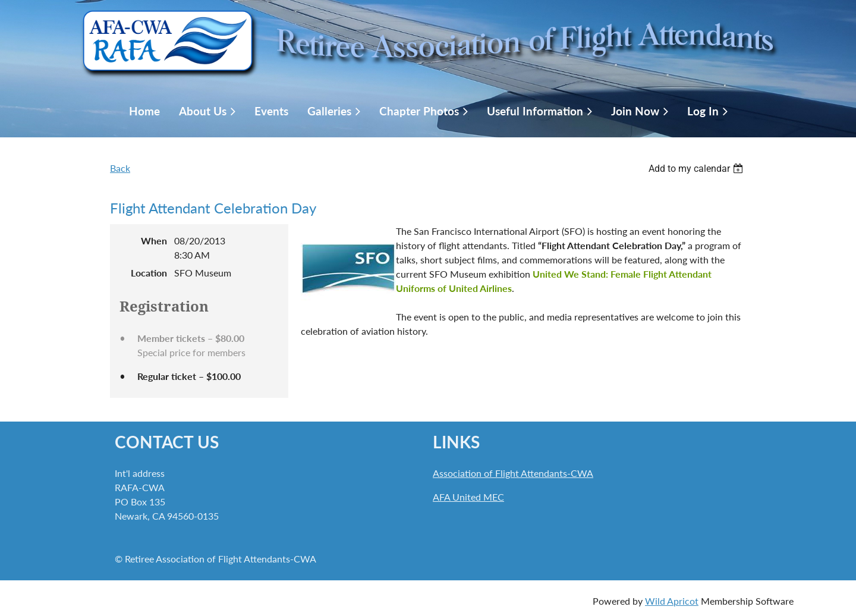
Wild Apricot (672, 601)
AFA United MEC (468, 497)
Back (120, 168)
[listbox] (697, 169)
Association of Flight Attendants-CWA (513, 473)
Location (149, 273)
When (154, 241)
